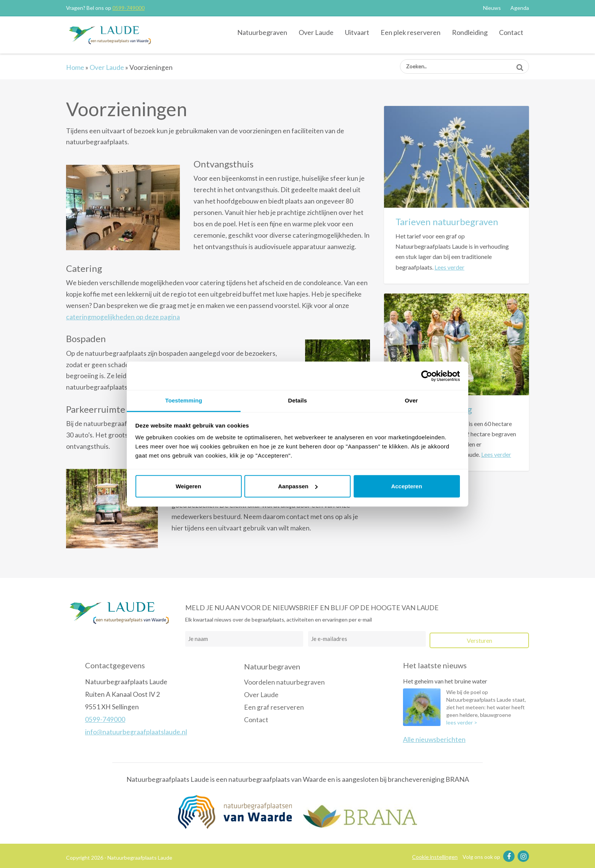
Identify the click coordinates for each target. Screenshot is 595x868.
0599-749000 (128, 8)
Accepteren (407, 486)
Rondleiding (470, 32)
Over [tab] (412, 400)
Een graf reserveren (274, 707)
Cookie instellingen (435, 857)
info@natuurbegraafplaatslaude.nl (136, 732)
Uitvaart (357, 32)
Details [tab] (297, 400)
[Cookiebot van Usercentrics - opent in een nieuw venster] (427, 376)
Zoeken (520, 65)
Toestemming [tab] (184, 400)
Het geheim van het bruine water (445, 681)
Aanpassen (298, 486)
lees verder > (462, 722)
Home (75, 67)
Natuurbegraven (262, 32)
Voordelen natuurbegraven (284, 682)
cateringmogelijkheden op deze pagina (123, 317)
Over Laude (316, 32)
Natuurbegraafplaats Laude (110, 35)
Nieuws (492, 8)
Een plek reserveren (411, 32)
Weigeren (188, 486)
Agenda (520, 8)
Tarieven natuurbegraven (447, 222)
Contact (511, 32)
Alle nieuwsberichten (434, 739)
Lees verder (449, 267)
